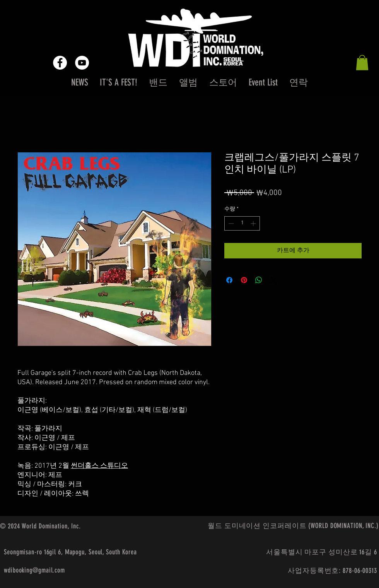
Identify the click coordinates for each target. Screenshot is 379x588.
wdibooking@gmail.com (34, 570)
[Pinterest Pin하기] (244, 280)
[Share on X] (273, 280)
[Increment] (254, 223)
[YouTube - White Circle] (82, 63)
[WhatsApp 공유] (259, 280)
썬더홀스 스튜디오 (99, 466)
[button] (362, 62)
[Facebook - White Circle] (60, 63)
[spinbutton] (242, 223)
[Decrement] (230, 223)
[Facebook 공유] (229, 280)
